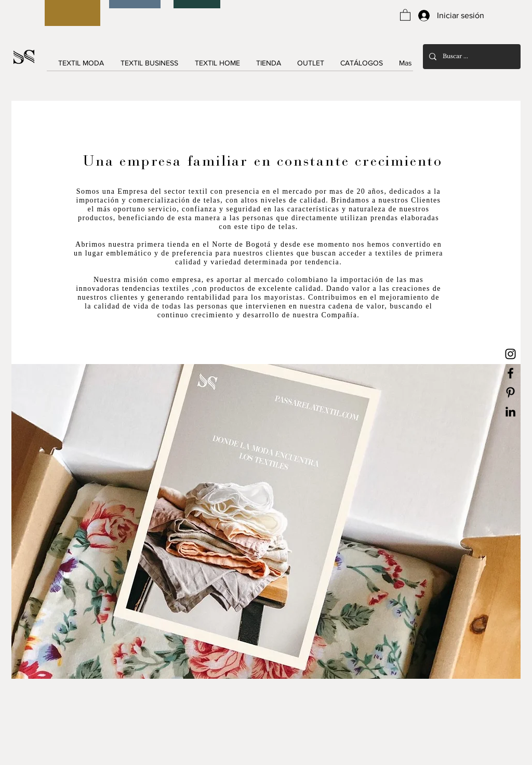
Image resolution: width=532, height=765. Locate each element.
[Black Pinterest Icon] (510, 392)
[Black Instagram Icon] (510, 354)
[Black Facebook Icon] (510, 373)
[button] (405, 15)
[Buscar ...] (471, 57)
